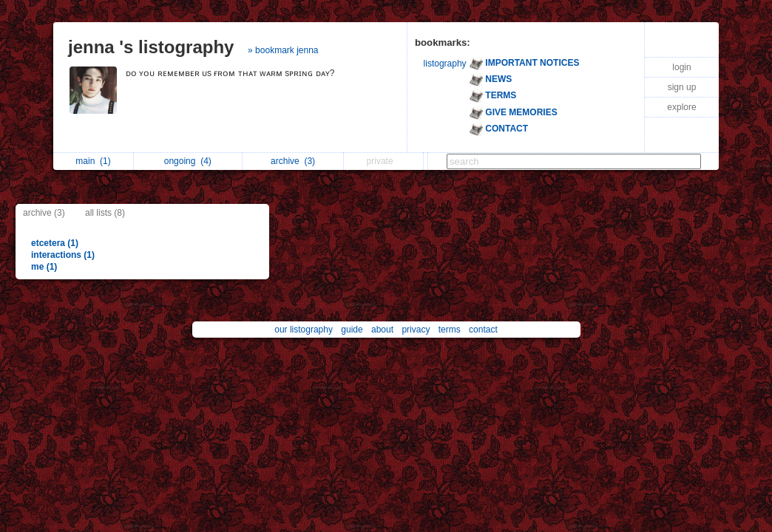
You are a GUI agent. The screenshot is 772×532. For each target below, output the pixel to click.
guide (352, 330)
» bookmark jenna (283, 50)
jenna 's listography (151, 47)
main (93, 161)
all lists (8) (105, 213)
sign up (682, 87)
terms (450, 330)
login (681, 67)
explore (681, 107)
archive (293, 161)
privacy (416, 330)
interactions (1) (63, 255)
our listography (304, 330)
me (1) (44, 267)
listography (445, 64)
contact (483, 330)
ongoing (188, 161)
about (382, 330)
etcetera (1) (55, 243)
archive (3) (44, 213)
